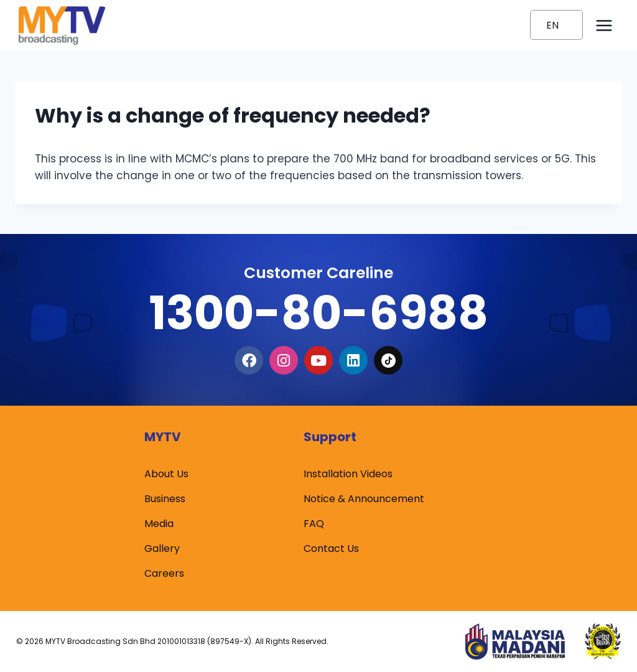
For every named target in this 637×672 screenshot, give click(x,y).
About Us (166, 474)
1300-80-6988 (318, 313)
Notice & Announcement (364, 499)
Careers (164, 573)
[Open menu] (604, 25)
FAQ (314, 524)
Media (159, 524)
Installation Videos (348, 474)
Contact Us (331, 548)
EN (552, 25)
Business (165, 499)
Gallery (162, 548)
